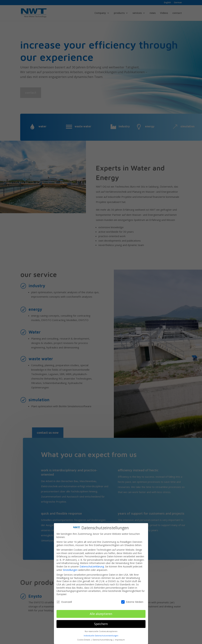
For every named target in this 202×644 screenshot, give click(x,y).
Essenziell (64, 597)
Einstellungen (70, 565)
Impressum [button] (120, 635)
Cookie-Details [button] (84, 635)
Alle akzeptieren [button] (101, 609)
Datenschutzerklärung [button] (103, 635)
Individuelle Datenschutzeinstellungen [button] (101, 631)
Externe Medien (132, 597)
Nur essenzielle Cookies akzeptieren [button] (101, 627)
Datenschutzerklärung (92, 562)
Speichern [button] (101, 619)
